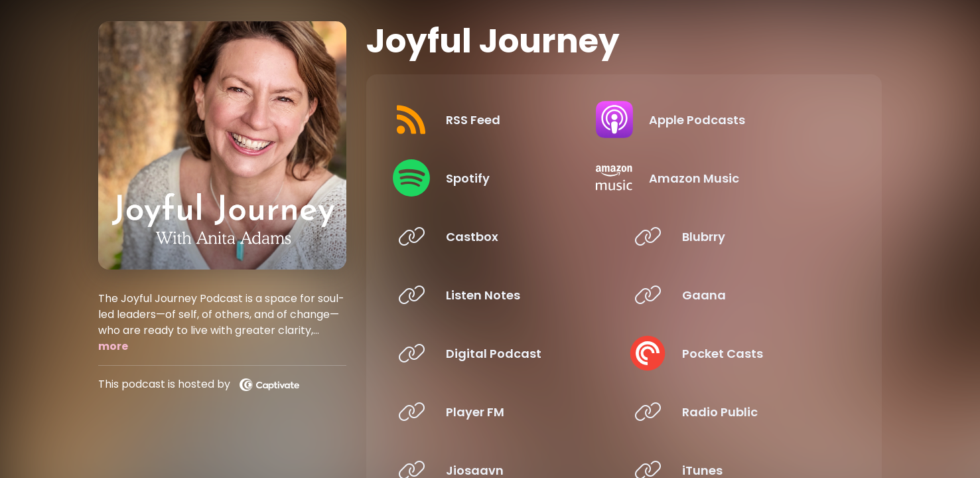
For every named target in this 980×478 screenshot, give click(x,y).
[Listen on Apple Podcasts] (737, 119)
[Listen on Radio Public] (737, 412)
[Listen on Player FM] (501, 412)
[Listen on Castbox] (501, 236)
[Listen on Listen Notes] (501, 295)
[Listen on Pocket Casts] (737, 353)
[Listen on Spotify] (501, 178)
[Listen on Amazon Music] (737, 178)
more (113, 346)
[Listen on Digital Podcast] (501, 353)
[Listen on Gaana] (737, 295)
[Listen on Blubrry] (737, 236)
